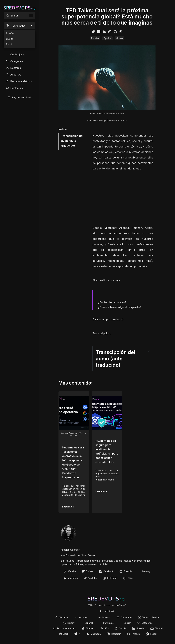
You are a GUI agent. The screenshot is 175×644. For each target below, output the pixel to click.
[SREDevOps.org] (19, 8)
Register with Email (22, 97)
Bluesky (144, 571)
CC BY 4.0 (122, 605)
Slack (66, 634)
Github (122, 628)
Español (95, 38)
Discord (159, 628)
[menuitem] (19, 54)
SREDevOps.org (95, 605)
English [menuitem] (10, 39)
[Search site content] (19, 16)
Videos (119, 38)
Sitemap (90, 628)
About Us (16, 75)
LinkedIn (140, 628)
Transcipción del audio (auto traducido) (72, 141)
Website (70, 571)
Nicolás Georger (99, 121)
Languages (20, 25)
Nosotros (16, 68)
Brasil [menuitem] (9, 44)
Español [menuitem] (10, 33)
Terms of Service (151, 617)
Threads (126, 571)
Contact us (17, 88)
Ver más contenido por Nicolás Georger (78, 555)
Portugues (108, 623)
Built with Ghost (107, 611)
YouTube (90, 578)
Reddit (153, 634)
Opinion (107, 38)
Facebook (106, 571)
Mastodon (71, 578)
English (127, 623)
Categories (17, 61)
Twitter (87, 571)
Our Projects (18, 54)
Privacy (71, 623)
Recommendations (21, 81)
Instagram (110, 578)
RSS (107, 628)
